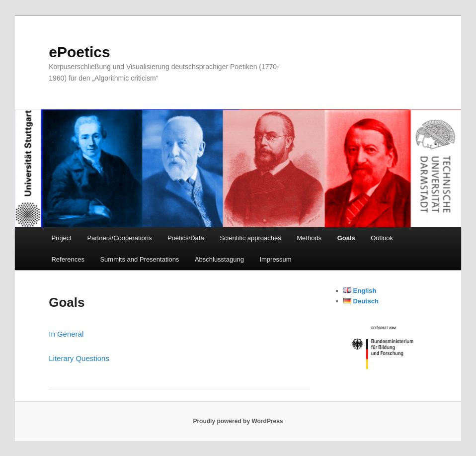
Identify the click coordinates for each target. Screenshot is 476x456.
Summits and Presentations (139, 259)
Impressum (275, 259)
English (360, 291)
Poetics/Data (186, 238)
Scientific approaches (250, 238)
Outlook (382, 238)
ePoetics (79, 52)
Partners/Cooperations (119, 238)
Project (61, 238)
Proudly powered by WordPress (238, 421)
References (68, 259)
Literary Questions (79, 358)
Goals (346, 238)
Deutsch (361, 301)
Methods (309, 238)
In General (66, 334)
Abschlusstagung (219, 259)
